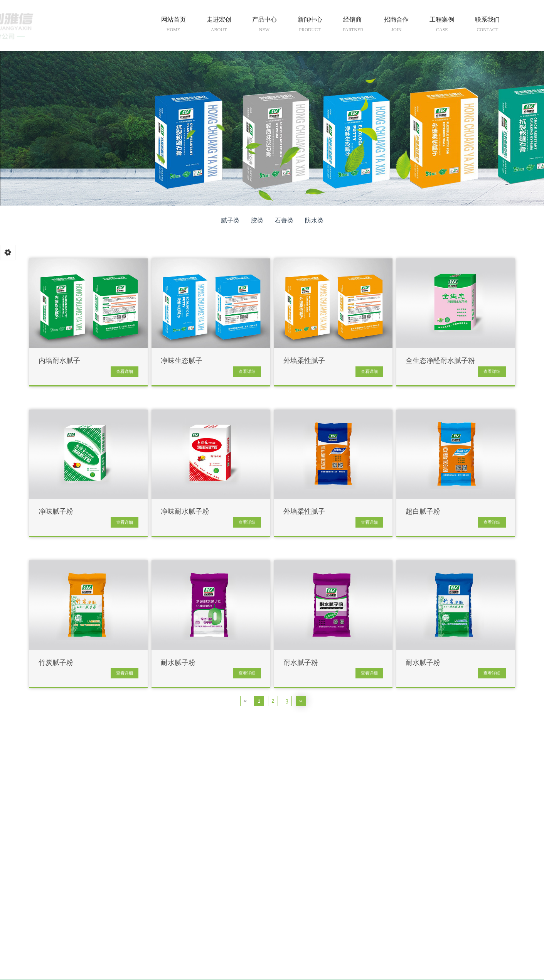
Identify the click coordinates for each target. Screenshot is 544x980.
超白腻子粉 (423, 512)
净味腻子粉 (56, 512)
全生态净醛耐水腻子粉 (440, 361)
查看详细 (125, 371)
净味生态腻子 (182, 361)
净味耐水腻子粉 (185, 512)
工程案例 (442, 26)
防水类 (314, 220)
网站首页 (173, 26)
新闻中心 (310, 26)
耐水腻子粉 (178, 663)
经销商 (353, 26)
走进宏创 (219, 26)
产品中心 (264, 26)
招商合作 (396, 26)
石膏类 (284, 220)
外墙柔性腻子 (304, 361)
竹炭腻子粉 (56, 663)
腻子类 (230, 220)
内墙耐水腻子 (59, 361)
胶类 (257, 220)
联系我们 (487, 26)
